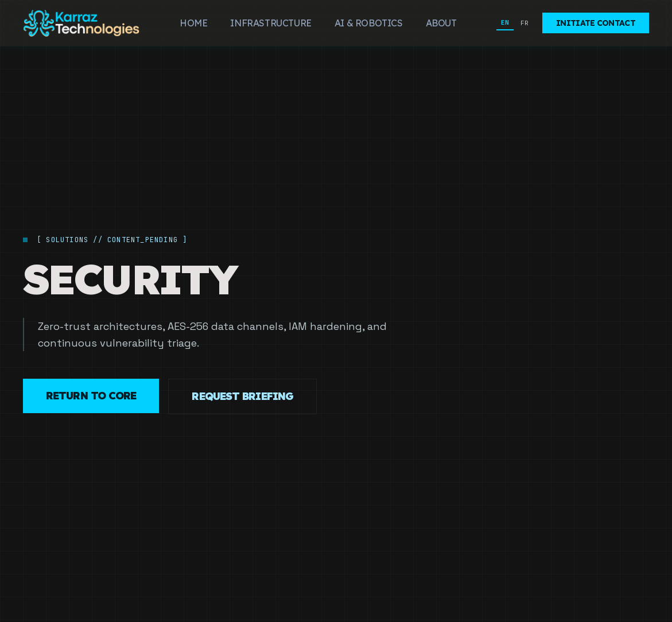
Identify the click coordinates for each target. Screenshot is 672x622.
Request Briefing (242, 396)
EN (505, 22)
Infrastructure (271, 23)
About (441, 23)
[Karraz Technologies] (81, 23)
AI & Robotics (369, 23)
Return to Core (91, 396)
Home (193, 23)
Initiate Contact (596, 23)
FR (525, 23)
